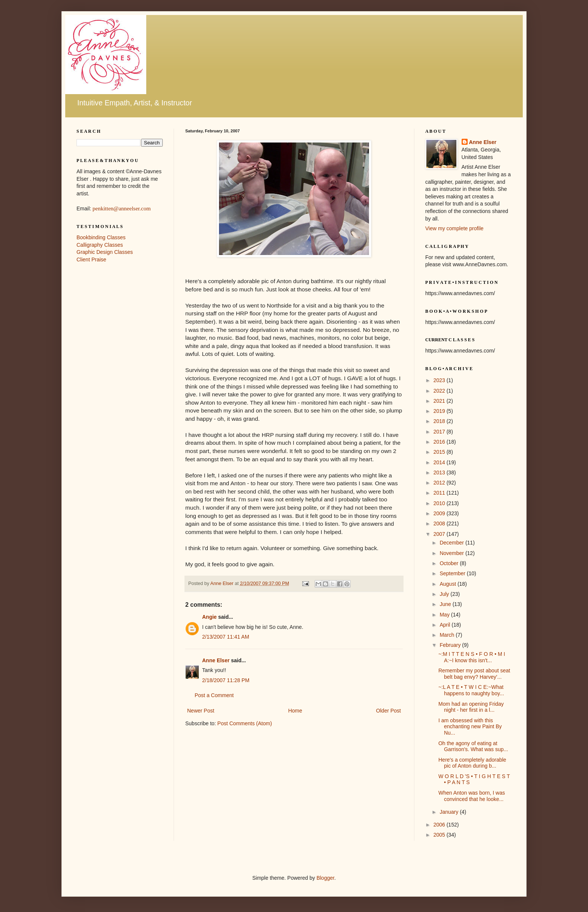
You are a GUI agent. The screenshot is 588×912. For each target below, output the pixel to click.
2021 (440, 401)
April (445, 625)
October (450, 563)
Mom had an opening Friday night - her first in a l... (471, 707)
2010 (440, 503)
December (452, 543)
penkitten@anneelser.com (122, 208)
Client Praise (91, 259)
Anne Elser (216, 660)
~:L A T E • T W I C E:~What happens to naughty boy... (471, 690)
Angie (209, 617)
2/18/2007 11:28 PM (226, 680)
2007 (440, 534)
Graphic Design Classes (105, 252)
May (445, 615)
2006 (440, 825)
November (452, 553)
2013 (440, 472)
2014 (440, 462)
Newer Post (201, 711)
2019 (440, 411)
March (448, 635)
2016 (440, 442)
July (445, 594)
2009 (440, 513)
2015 (440, 452)
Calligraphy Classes (100, 245)
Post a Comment (214, 695)
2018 (440, 421)
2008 (440, 523)
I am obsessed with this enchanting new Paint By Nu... (470, 727)
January (450, 812)
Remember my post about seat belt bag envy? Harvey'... (474, 674)
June (446, 604)
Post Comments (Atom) (245, 723)
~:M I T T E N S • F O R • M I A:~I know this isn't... (472, 657)
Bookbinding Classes (101, 237)
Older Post (388, 711)
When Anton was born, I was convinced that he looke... (472, 796)
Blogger (325, 878)
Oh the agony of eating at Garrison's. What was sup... (473, 746)
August (448, 584)
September (453, 573)
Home (295, 711)
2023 (440, 380)
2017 (440, 432)
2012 (440, 483)
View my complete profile (454, 228)
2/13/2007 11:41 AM (226, 637)
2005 (440, 835)
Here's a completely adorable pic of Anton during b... (472, 763)
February (451, 645)
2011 (440, 493)
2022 (440, 391)
